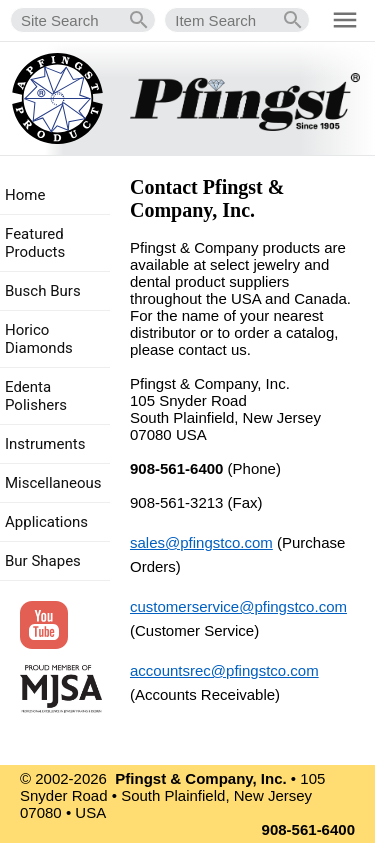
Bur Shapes (43, 561)
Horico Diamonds (39, 339)
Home (25, 195)
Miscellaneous (53, 483)
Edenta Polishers (36, 396)
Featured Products (35, 243)
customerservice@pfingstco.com (238, 606)
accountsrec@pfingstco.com (224, 670)
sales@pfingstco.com (201, 542)
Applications (46, 522)
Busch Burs (43, 291)
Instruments (45, 444)
